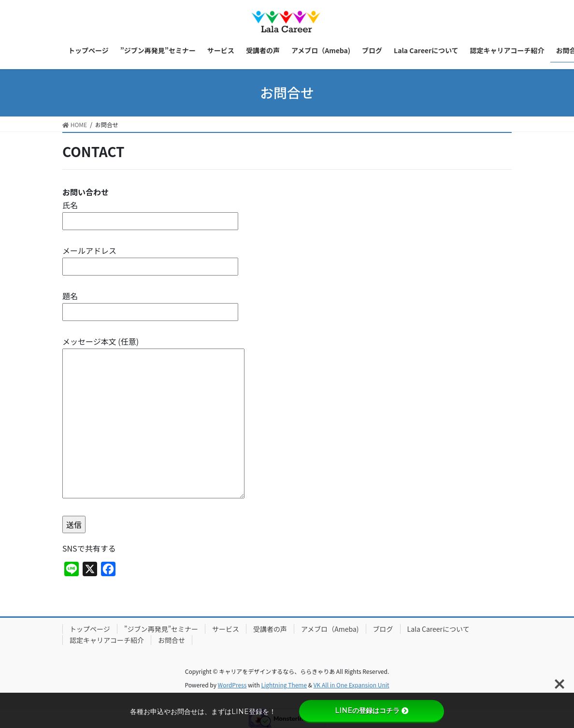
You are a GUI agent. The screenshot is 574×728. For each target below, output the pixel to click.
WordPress (232, 685)
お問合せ (172, 640)
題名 (150, 304)
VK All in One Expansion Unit (352, 685)
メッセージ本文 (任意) (153, 418)
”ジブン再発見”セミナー (161, 629)
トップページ (90, 629)
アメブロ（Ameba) (330, 629)
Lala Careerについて (438, 629)
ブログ (383, 629)
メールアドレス (150, 258)
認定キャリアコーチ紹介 (107, 640)
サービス (226, 629)
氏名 (150, 213)
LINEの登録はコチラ (372, 711)
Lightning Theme (284, 685)
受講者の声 (270, 629)
